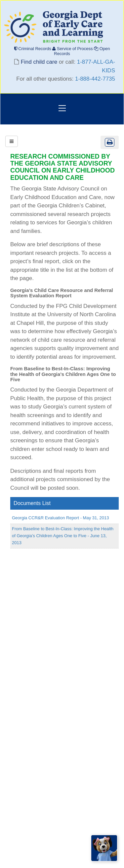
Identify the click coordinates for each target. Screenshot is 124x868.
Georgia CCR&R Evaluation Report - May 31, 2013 (60, 518)
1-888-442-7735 (95, 79)
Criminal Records (33, 49)
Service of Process (73, 49)
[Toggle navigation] (62, 109)
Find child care (39, 62)
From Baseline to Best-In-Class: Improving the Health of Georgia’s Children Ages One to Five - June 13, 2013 (63, 536)
